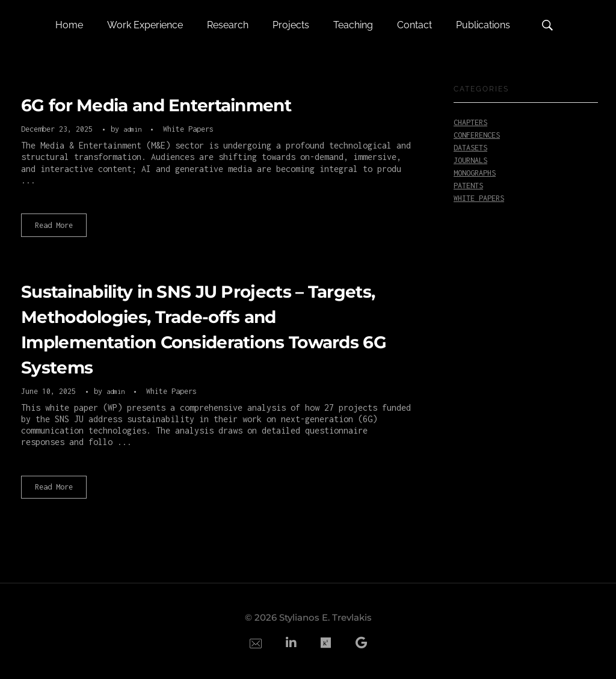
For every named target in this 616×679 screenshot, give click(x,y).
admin (134, 129)
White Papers (188, 129)
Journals (470, 160)
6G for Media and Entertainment (156, 105)
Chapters (470, 122)
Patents (468, 186)
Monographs (475, 173)
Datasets (470, 148)
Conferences (477, 135)
